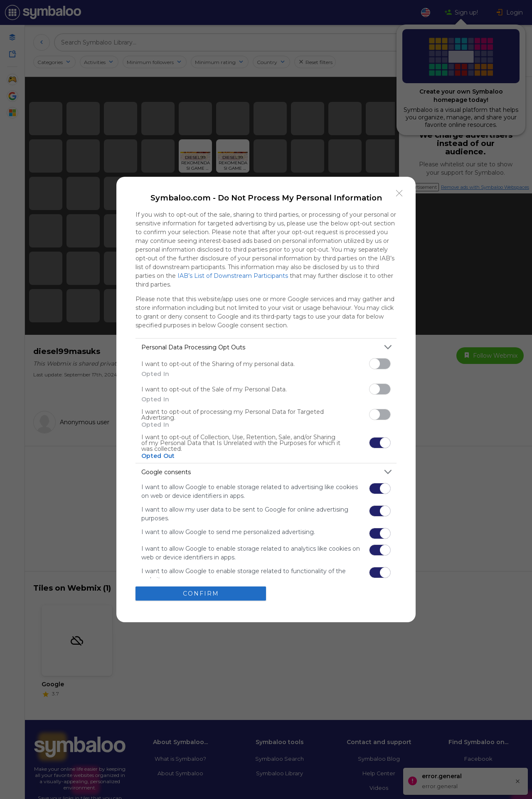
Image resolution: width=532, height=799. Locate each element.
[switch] (380, 364)
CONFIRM (201, 594)
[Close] (399, 193)
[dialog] (266, 399)
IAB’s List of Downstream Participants (233, 276)
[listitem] (266, 347)
